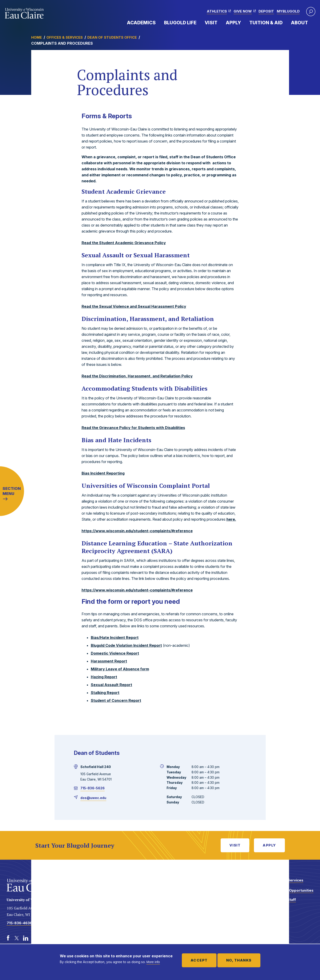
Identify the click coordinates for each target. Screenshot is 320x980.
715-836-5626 (93, 788)
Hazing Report (104, 677)
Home (37, 37)
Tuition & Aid (266, 23)
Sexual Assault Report (111, 685)
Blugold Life (180, 23)
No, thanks (239, 960)
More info (153, 962)
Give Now (243, 11)
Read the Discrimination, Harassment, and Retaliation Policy (137, 376)
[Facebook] (8, 938)
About (299, 23)
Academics (141, 23)
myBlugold (288, 11)
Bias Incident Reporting (103, 473)
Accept (199, 960)
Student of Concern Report (116, 700)
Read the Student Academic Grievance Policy (124, 243)
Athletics (217, 11)
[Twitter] (17, 938)
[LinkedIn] (26, 938)
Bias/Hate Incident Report (115, 638)
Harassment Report (109, 661)
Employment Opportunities (290, 890)
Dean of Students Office (112, 37)
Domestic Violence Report (115, 653)
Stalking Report (105, 693)
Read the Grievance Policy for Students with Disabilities (133, 428)
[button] (311, 12)
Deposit (266, 11)
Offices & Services (65, 37)
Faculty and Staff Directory (281, 902)
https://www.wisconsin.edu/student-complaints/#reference (137, 531)
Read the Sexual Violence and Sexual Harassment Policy (134, 306)
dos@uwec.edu (93, 798)
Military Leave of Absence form (120, 669)
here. (231, 519)
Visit (211, 23)
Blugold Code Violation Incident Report (126, 645)
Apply (233, 23)
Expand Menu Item (158, 22)
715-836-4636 (19, 923)
